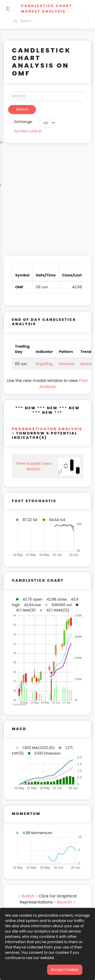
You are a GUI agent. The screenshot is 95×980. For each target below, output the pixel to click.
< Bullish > (28, 896)
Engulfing (44, 364)
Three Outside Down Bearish (33, 466)
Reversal (67, 364)
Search (22, 109)
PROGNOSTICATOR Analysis (47, 429)
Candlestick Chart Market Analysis (47, 9)
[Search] (48, 96)
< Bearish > (64, 902)
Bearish (87, 364)
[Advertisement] (48, 202)
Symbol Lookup (28, 131)
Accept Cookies (65, 970)
